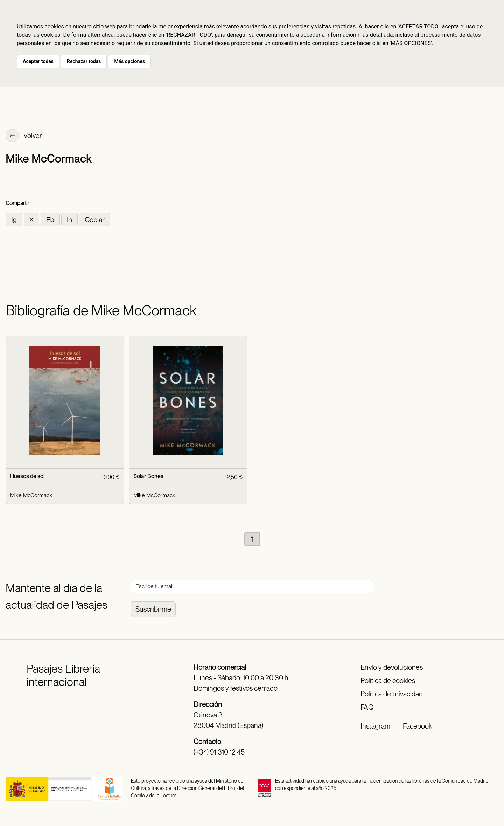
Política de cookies (388, 681)
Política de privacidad (392, 694)
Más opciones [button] (129, 61)
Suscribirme (153, 609)
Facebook (417, 726)
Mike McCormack (31, 495)
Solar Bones (148, 476)
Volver (24, 136)
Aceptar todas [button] (38, 61)
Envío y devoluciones (392, 667)
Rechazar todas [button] (84, 61)
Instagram (375, 726)
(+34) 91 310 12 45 (219, 752)
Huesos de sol (27, 476)
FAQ (367, 707)
